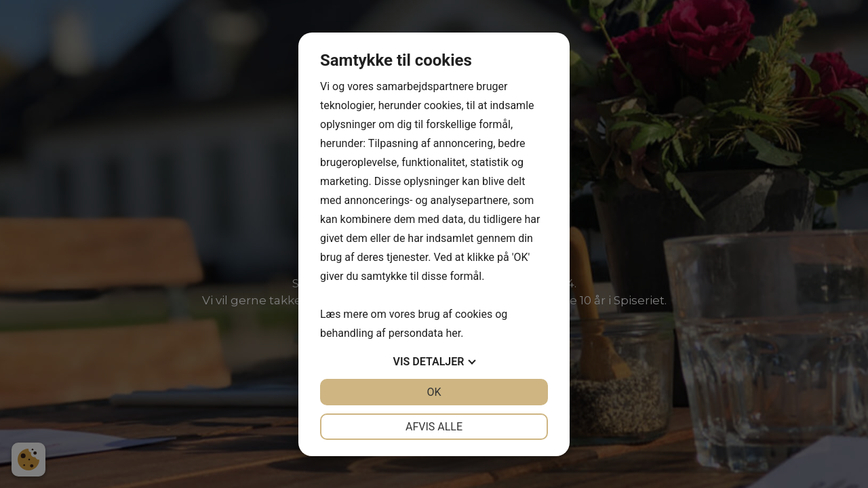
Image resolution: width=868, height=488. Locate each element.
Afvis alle (434, 427)
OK (434, 392)
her (453, 333)
